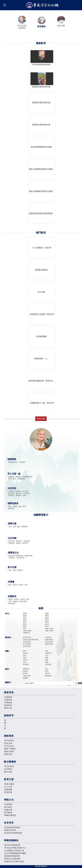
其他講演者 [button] (22, 558)
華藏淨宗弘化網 (43, 5)
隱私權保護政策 (41, 866)
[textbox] (48, 683)
